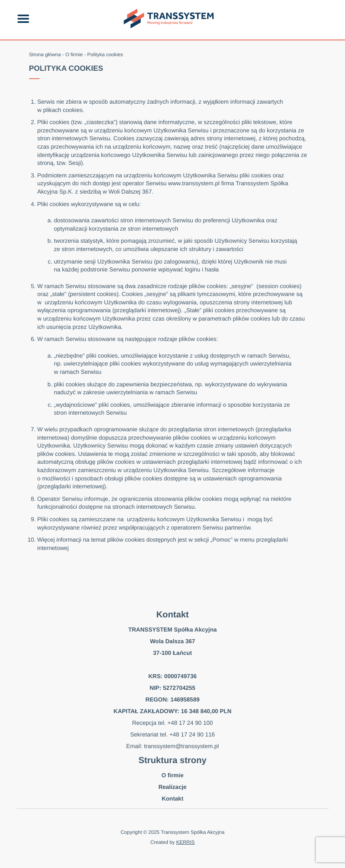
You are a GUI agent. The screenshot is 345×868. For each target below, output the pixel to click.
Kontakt (172, 798)
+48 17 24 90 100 (190, 723)
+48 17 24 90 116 (192, 734)
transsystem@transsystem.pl (181, 746)
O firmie (74, 55)
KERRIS (185, 842)
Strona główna (45, 55)
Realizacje (173, 787)
